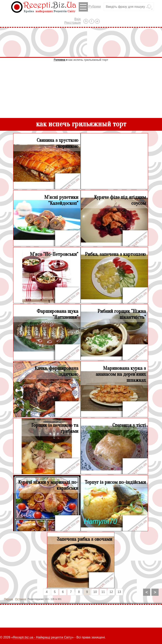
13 (119, 592)
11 (103, 592)
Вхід (77, 19)
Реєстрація (73, 23)
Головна (60, 60)
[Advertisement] (81, 42)
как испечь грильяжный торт (88, 60)
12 (111, 592)
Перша (8, 599)
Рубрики (90, 7)
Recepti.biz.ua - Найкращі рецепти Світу (42, 637)
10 (95, 592)
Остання (21, 599)
